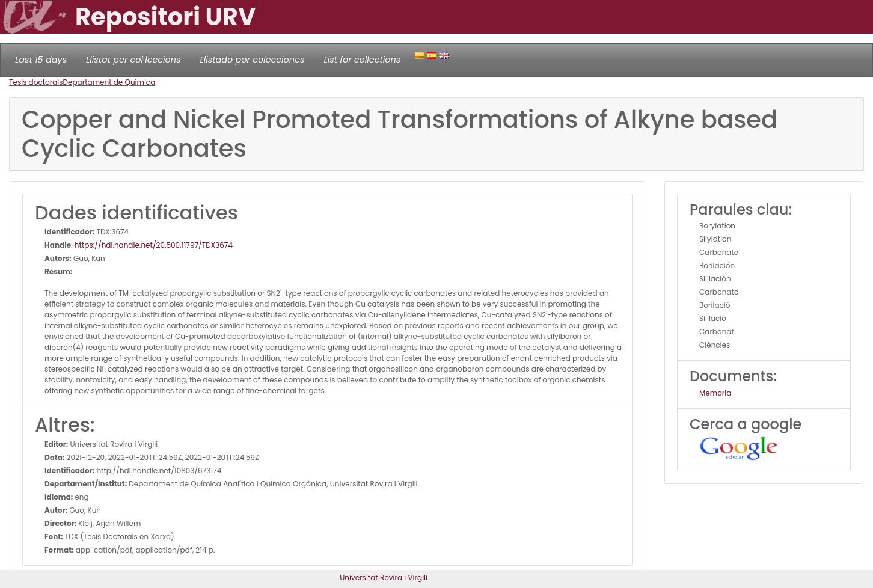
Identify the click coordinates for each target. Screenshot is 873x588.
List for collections (362, 60)
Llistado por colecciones (253, 60)
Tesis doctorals (36, 82)
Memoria (715, 393)
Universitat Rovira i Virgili (384, 577)
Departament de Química (109, 82)
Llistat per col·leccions (133, 60)
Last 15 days (41, 60)
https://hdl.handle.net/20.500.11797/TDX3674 (154, 245)
